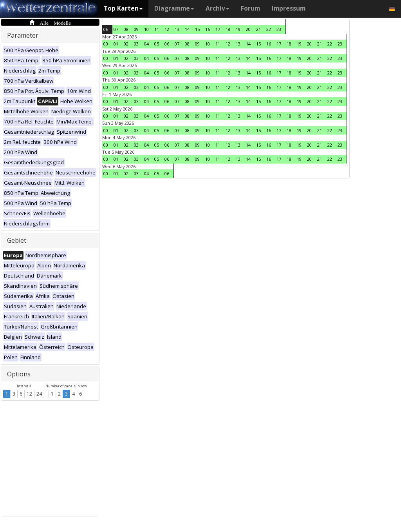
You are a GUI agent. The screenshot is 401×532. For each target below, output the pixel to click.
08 (126, 29)
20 (248, 29)
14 (187, 29)
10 (146, 29)
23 (279, 29)
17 (218, 29)
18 (228, 29)
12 (29, 394)
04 (146, 44)
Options (19, 374)
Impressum (289, 8)
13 (177, 29)
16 (208, 29)
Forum (250, 8)
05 (157, 44)
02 (126, 44)
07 (116, 29)
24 (39, 394)
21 (258, 29)
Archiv (217, 8)
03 (136, 44)
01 (116, 44)
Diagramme (174, 8)
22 (269, 29)
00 (106, 44)
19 (238, 29)
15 (197, 29)
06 (106, 29)
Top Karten (123, 8)
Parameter (23, 35)
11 (157, 29)
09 (136, 29)
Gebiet (17, 240)
